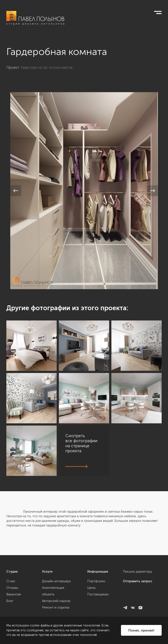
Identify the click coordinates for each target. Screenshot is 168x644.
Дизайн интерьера (56, 608)
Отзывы (12, 615)
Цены (91, 615)
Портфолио (96, 608)
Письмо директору (138, 599)
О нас (11, 608)
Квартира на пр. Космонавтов (47, 67)
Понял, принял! (141, 630)
